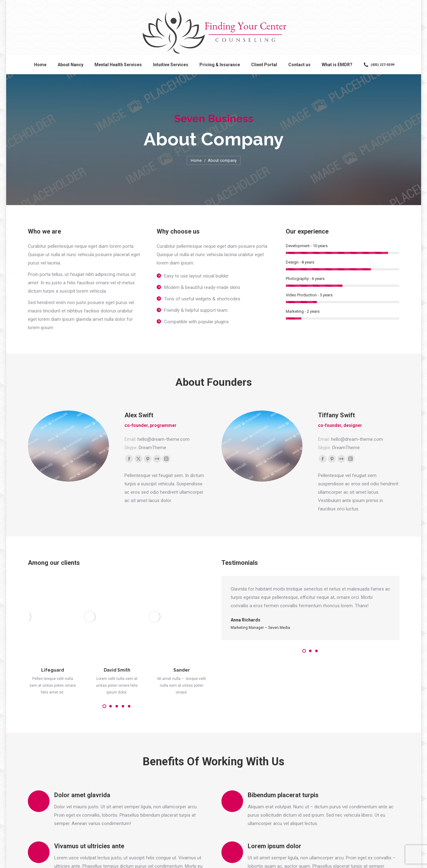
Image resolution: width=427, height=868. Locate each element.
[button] (104, 650)
